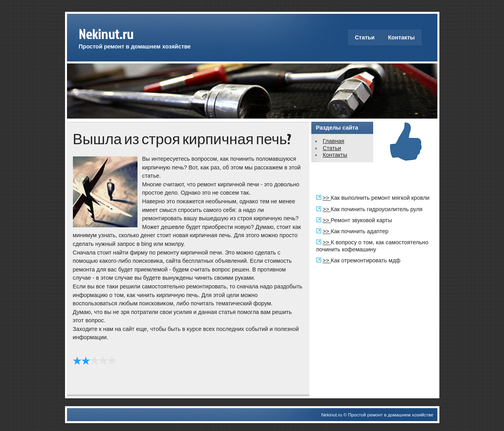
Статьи (365, 37)
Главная (334, 141)
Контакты (402, 37)
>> (327, 198)
